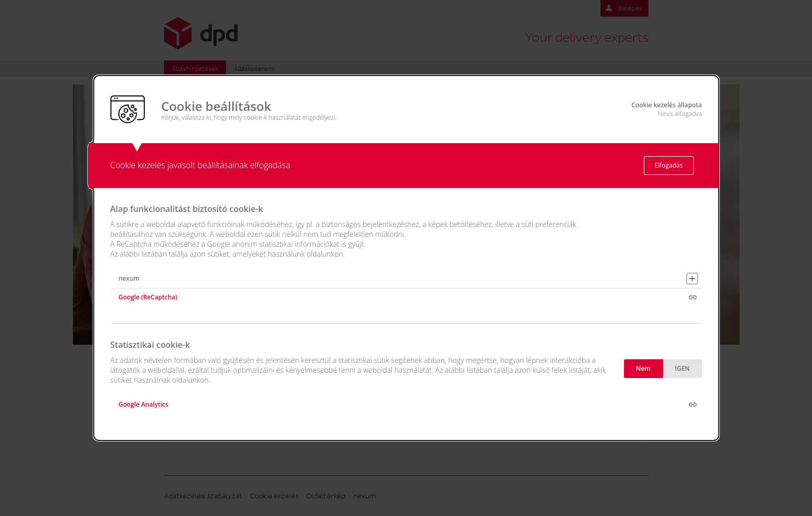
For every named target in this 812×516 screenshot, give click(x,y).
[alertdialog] (406, 258)
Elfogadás (669, 165)
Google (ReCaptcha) (148, 297)
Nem (643, 368)
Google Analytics (144, 404)
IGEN (682, 368)
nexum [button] (129, 278)
